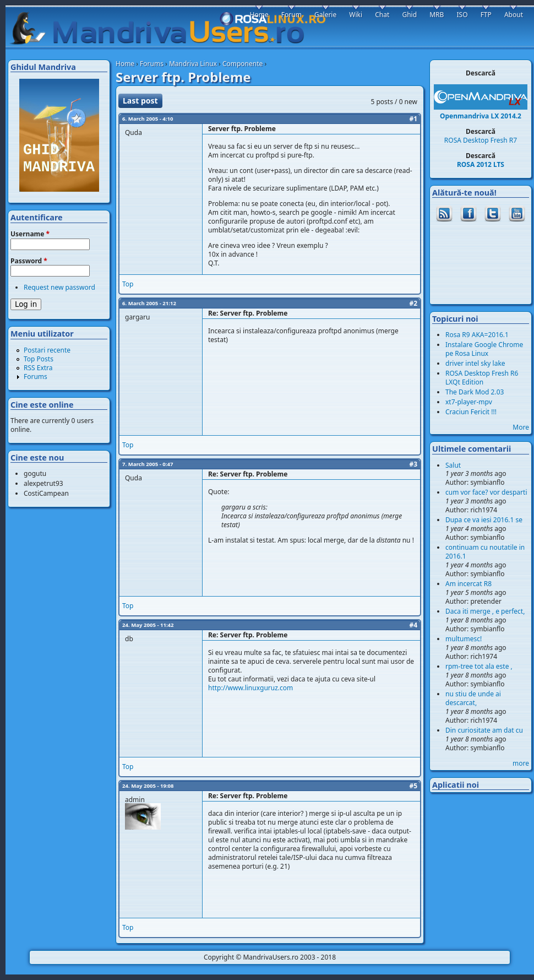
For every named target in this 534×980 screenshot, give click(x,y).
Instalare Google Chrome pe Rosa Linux (484, 349)
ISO (462, 15)
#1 (413, 119)
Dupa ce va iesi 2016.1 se (484, 520)
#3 (413, 464)
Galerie (325, 15)
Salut (453, 465)
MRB (437, 15)
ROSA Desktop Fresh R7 (481, 140)
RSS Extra (38, 368)
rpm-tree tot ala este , (479, 666)
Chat (382, 15)
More (521, 427)
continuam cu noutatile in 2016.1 (485, 552)
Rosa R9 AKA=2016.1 (477, 335)
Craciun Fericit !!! (471, 412)
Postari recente (47, 350)
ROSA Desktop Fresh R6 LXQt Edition (482, 378)
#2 (413, 303)
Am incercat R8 (468, 584)
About (514, 15)
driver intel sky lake (475, 363)
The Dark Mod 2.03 (475, 392)
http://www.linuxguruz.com (250, 688)
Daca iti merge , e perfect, (485, 611)
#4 (413, 625)
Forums (152, 64)
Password (29, 261)
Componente (243, 64)
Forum (291, 15)
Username (30, 234)
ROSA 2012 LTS (481, 164)
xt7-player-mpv (469, 402)
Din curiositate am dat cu (484, 730)
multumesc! (464, 639)
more (521, 763)
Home (125, 64)
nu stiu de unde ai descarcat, (473, 698)
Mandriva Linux (193, 64)
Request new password (59, 287)
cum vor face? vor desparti (486, 492)
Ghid (409, 15)
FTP (486, 15)
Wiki (356, 15)
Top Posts (39, 359)
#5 (413, 786)
